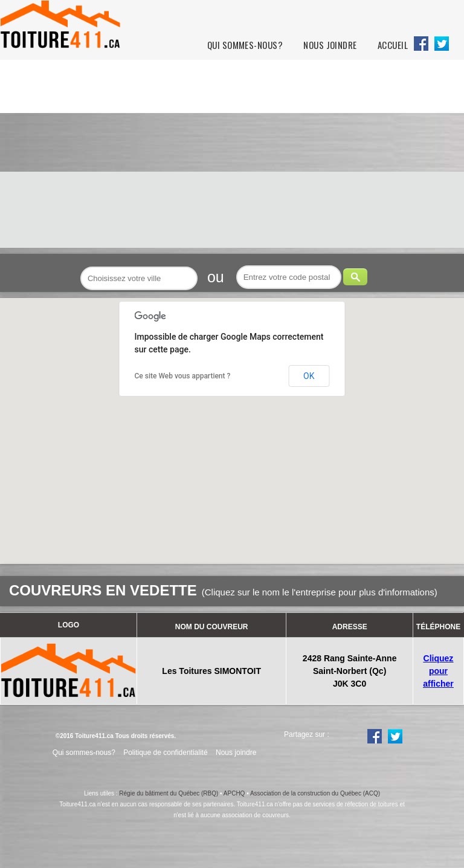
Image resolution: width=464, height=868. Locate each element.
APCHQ (234, 793)
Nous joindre (330, 45)
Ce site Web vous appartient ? (183, 376)
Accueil (393, 45)
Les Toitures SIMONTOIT (211, 671)
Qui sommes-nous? (245, 45)
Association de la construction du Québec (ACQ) (315, 793)
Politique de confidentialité (165, 753)
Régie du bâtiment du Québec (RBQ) (169, 793)
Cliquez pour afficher (438, 671)
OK (309, 376)
